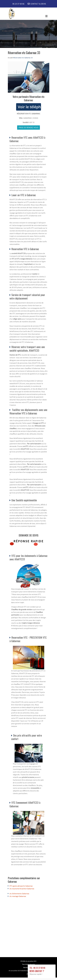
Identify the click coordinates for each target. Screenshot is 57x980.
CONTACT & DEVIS (38, 4)
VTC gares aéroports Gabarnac (21, 886)
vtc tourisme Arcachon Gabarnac (22, 889)
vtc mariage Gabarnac (18, 896)
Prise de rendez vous (29, 128)
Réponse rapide (28, 541)
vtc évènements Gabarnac (19, 894)
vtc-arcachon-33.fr (31, 961)
